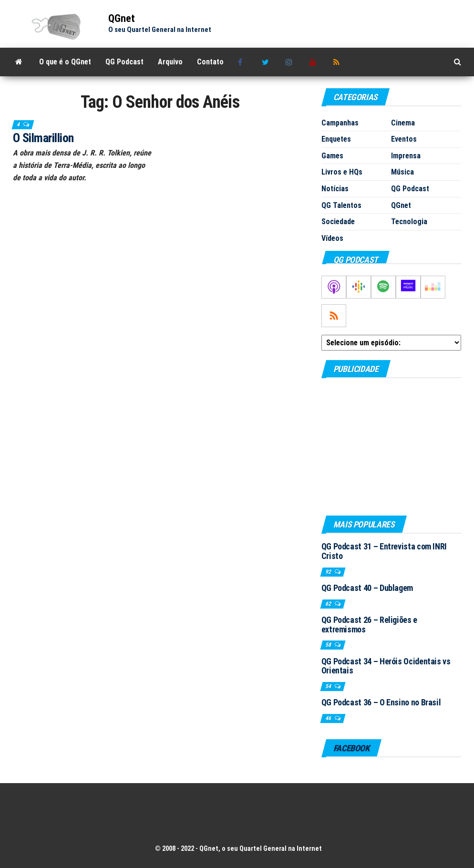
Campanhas (340, 123)
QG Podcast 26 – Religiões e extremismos (369, 625)
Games (332, 156)
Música (402, 172)
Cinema (403, 123)
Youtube (314, 62)
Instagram (290, 62)
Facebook (243, 62)
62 (329, 604)
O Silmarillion (43, 138)
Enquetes (336, 139)
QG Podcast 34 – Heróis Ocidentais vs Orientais (386, 666)
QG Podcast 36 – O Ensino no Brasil (381, 702)
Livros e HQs (342, 172)
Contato (210, 62)
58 (329, 645)
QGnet (122, 18)
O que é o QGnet (65, 62)
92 (329, 572)
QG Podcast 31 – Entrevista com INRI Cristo (384, 551)
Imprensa (406, 156)
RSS (338, 62)
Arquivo (170, 62)
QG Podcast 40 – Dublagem (367, 588)
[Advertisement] (391, 446)
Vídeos (332, 238)
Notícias (335, 189)
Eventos (404, 139)
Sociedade (338, 222)
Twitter (267, 62)
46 (329, 718)
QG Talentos (341, 205)
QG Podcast (124, 62)
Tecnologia (409, 222)
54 (329, 686)
